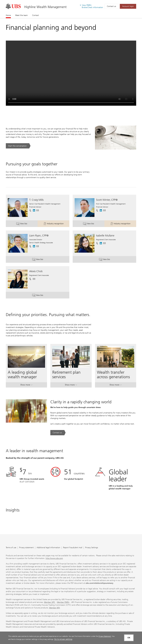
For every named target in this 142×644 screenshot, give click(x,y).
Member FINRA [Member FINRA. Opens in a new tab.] (63, 602)
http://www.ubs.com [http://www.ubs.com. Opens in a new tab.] (54, 558)
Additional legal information (48, 548)
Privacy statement (26, 548)
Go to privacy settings (63, 639)
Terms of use (11, 548)
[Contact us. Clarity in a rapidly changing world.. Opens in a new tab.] (58, 433)
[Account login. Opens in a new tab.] (128, 6)
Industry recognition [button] (54, 224)
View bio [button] (25, 224)
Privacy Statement (105, 636)
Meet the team (21, 15)
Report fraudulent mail (73, 548)
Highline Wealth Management (45, 7)
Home (8, 15)
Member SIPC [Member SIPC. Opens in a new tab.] (50, 602)
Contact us (111, 6)
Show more (26, 385)
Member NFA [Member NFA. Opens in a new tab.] (54, 608)
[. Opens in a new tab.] (13, 6)
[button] (38, 210)
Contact (35, 15)
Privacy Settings (92, 548)
